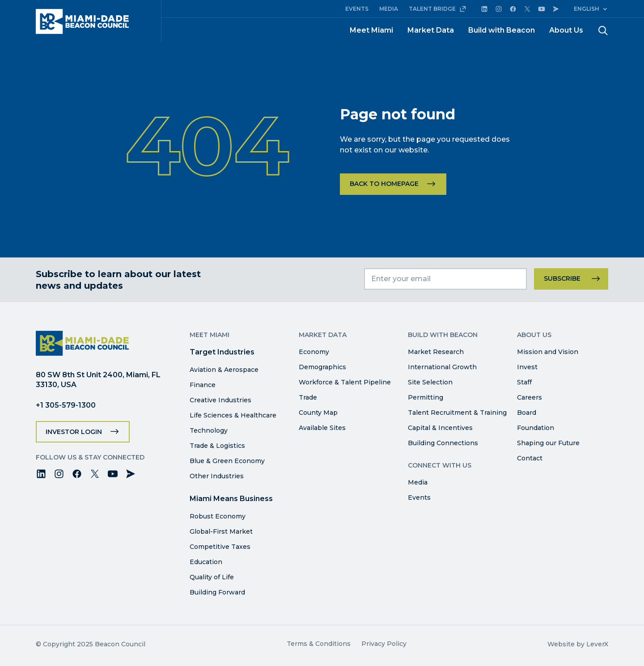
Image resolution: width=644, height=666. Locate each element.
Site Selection (430, 382)
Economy (314, 352)
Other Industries (217, 476)
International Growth (442, 367)
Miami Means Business (231, 499)
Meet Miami (371, 30)
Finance (203, 385)
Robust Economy (218, 516)
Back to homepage (384, 184)
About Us (566, 30)
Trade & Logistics (217, 446)
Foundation (536, 428)
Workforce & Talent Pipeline (345, 382)
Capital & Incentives (440, 428)
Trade (308, 397)
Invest (527, 367)
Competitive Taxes (220, 547)
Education (206, 562)
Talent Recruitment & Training (457, 413)
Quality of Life (212, 577)
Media (418, 482)
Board (527, 413)
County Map (318, 413)
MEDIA (389, 9)
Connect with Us (440, 465)
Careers (530, 397)
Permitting (426, 397)
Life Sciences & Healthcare (233, 415)
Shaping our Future (548, 443)
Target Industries (222, 352)
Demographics (322, 367)
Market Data (431, 30)
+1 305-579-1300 (66, 405)
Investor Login (74, 432)
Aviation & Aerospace (224, 370)
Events (419, 497)
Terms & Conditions (319, 644)
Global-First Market (221, 531)
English (587, 9)
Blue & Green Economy (227, 461)
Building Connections (443, 443)
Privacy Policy (384, 644)
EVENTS (357, 9)
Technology (209, 430)
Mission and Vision (548, 352)
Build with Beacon (502, 30)
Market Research (436, 352)
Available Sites (322, 428)
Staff (524, 382)
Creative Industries (220, 400)
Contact (530, 458)
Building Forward (217, 592)
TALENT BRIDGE (438, 9)
